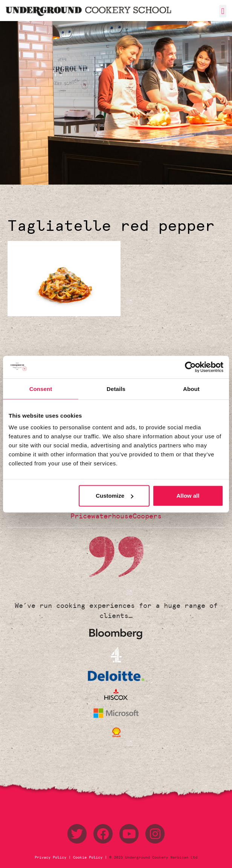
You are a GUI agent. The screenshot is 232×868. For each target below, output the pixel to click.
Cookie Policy (88, 857)
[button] (223, 11)
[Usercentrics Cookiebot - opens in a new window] (190, 367)
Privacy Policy (52, 857)
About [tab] (191, 389)
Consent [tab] (41, 389)
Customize (114, 496)
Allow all (188, 496)
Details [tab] (116, 389)
